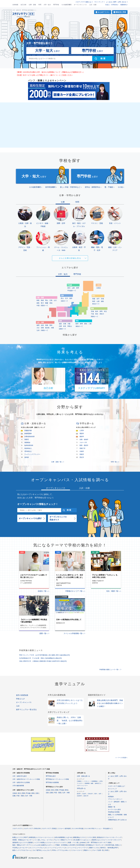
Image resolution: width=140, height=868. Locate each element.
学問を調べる (81, 788)
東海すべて (79, 326)
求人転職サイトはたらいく (82, 840)
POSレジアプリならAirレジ (61, 850)
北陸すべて (64, 301)
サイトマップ (99, 2)
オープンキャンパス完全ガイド (58, 518)
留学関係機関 (50, 187)
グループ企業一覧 (98, 850)
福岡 (38, 325)
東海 (33, 793)
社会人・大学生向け (112, 5)
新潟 (69, 288)
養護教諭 (27, 442)
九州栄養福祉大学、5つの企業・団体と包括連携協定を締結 (40, 658)
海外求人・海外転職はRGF (109, 848)
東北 (19, 793)
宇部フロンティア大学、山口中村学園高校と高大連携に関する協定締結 (44, 655)
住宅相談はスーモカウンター (95, 845)
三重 (90, 324)
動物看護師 (28, 434)
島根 (42, 300)
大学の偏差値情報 (18, 786)
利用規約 (111, 797)
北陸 (37, 793)
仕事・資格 (32, 5)
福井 (71, 298)
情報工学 (82, 448)
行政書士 (79, 781)
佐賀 (42, 325)
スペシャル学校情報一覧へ (74, 633)
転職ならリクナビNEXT (20, 837)
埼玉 (105, 311)
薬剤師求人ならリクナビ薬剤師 (23, 843)
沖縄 (52, 328)
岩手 (98, 299)
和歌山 (70, 326)
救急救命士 (28, 448)
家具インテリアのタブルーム (22, 850)
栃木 (97, 311)
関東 (23, 793)
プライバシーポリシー (115, 799)
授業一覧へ (44, 633)
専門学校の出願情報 (52, 782)
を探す (48, 51)
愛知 (86, 324)
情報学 (82, 454)
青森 (94, 299)
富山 (62, 298)
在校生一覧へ (43, 591)
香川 (42, 303)
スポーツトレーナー (82, 786)
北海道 (99, 288)
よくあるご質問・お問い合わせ (116, 2)
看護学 (82, 434)
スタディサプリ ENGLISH (32, 829)
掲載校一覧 (112, 807)
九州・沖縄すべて (42, 330)
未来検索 (15, 5)
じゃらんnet (36, 845)
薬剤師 (27, 457)
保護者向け (124, 5)
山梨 (73, 288)
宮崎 (42, 328)
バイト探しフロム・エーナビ (43, 840)
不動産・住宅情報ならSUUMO (65, 845)
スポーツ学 (83, 442)
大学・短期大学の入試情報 (21, 782)
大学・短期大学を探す (20, 776)
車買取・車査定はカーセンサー (23, 840)
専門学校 (56, 5)
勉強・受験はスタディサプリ (22, 845)
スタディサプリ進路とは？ (117, 786)
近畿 (14, 796)
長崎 (47, 325)
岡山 (47, 300)
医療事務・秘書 (89, 783)
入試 (18, 706)
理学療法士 (28, 451)
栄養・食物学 (84, 440)
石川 (67, 298)
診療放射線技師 (29, 437)
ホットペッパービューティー (54, 848)
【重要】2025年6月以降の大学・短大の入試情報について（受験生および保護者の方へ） (50, 72)
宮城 (102, 299)
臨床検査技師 (29, 445)
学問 (40, 5)
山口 (55, 300)
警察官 (27, 440)
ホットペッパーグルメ (37, 848)
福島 (102, 301)
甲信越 (28, 793)
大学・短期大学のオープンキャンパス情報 (26, 779)
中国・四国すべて (42, 306)
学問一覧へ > (115, 462)
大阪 (69, 324)
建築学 (82, 437)
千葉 (92, 314)
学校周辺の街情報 (114, 812)
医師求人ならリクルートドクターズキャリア (106, 840)
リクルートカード (77, 850)
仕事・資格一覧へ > (58, 462)
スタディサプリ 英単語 (49, 829)
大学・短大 (47, 5)
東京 (97, 314)
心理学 (82, 431)
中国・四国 (20, 796)
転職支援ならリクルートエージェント (41, 837)
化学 (100, 794)
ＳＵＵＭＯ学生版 (78, 829)
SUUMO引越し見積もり (113, 845)
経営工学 (86, 796)
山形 (98, 301)
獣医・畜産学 (84, 445)
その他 (120, 187)
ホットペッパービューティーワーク (76, 848)
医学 (96, 794)
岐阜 (77, 324)
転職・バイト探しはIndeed (77, 843)
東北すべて (96, 304)
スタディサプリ (17, 829)
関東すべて (95, 317)
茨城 (92, 311)
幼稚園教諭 (94, 781)
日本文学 (90, 794)
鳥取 (38, 300)
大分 (38, 328)
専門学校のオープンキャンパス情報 (57, 779)
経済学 (79, 794)
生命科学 (79, 796)
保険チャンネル (94, 848)
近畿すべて (62, 329)
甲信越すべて (72, 291)
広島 (51, 300)
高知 (51, 303)
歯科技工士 (98, 783)
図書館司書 (28, 431)
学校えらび (20, 699)
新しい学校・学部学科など (70, 187)
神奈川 (102, 314)
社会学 (84, 794)
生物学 (82, 451)
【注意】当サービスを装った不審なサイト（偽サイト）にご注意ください (44, 75)
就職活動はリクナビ (79, 837)
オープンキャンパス (80, 5)
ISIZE (107, 850)
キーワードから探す (114, 810)
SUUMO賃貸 (80, 845)
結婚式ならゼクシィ (48, 845)
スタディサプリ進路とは (83, 2)
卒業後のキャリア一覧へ (75, 591)
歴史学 (82, 457)
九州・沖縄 (29, 796)
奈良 (65, 326)
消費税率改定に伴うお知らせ (117, 820)
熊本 (51, 325)
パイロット (87, 781)
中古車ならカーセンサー (20, 848)
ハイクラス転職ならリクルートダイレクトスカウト (50, 843)
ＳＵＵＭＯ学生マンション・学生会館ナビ (98, 829)
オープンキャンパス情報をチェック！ (38, 504)
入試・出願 (93, 5)
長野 (78, 288)
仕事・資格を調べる (83, 776)
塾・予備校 (109, 187)
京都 (65, 324)
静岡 (81, 324)
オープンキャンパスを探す (30, 518)
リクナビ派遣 (91, 837)
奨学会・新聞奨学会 (92, 187)
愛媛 (47, 303)
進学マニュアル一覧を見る (26, 709)
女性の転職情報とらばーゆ (63, 837)
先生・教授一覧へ (113, 591)
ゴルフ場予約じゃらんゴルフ (42, 850)
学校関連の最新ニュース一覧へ (109, 670)
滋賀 (60, 324)
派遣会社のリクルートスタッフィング (109, 837)
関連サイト (87, 850)
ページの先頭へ (122, 758)
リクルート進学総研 (64, 829)
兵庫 (60, 326)
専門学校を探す (51, 776)
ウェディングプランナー (32, 454)
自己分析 (23, 5)
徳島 (38, 303)
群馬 (101, 311)
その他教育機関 (66, 5)
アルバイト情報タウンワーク (63, 840)
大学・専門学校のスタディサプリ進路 (99, 843)
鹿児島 (47, 328)
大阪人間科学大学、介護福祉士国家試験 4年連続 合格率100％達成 (43, 661)
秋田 (94, 301)
